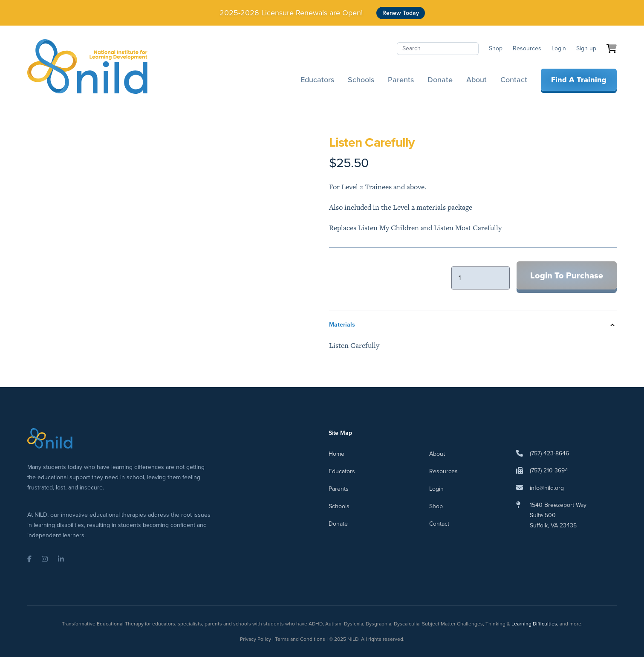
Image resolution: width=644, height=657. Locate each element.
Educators (317, 80)
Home (336, 454)
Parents (401, 80)
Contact (514, 80)
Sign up (586, 48)
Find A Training (579, 80)
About (477, 80)
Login (559, 48)
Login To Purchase (567, 275)
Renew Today (401, 13)
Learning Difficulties (534, 624)
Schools (361, 80)
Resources (527, 48)
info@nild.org (547, 488)
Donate (440, 80)
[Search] (438, 49)
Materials (342, 325)
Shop (496, 48)
